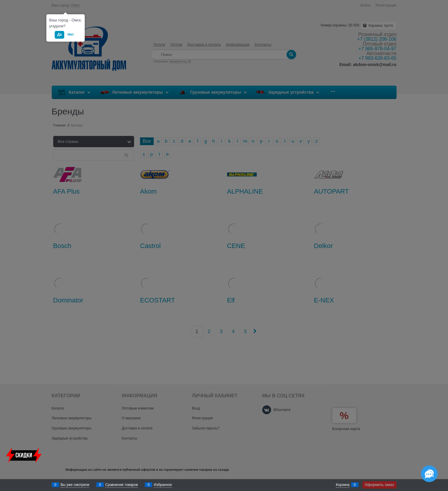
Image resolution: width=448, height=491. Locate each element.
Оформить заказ (379, 485)
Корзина (343, 485)
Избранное (163, 485)
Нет (71, 34)
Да (59, 34)
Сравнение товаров (122, 485)
